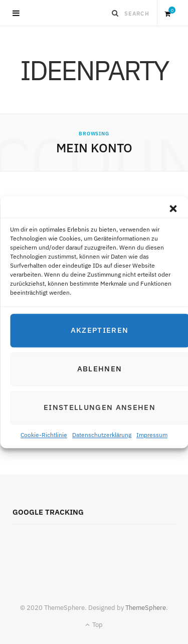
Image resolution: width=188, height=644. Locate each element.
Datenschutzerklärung (102, 435)
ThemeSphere (146, 608)
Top (94, 625)
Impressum (152, 435)
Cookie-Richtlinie (44, 435)
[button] (173, 208)
